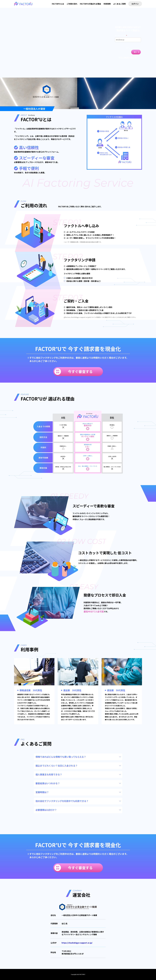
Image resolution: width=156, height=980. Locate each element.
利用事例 (107, 4)
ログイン (135, 4)
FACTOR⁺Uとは (58, 4)
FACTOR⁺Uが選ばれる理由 (90, 4)
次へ (135, 52)
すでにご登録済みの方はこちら (128, 57)
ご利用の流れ (72, 4)
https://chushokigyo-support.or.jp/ (77, 943)
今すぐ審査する (73, 372)
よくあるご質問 (119, 4)
